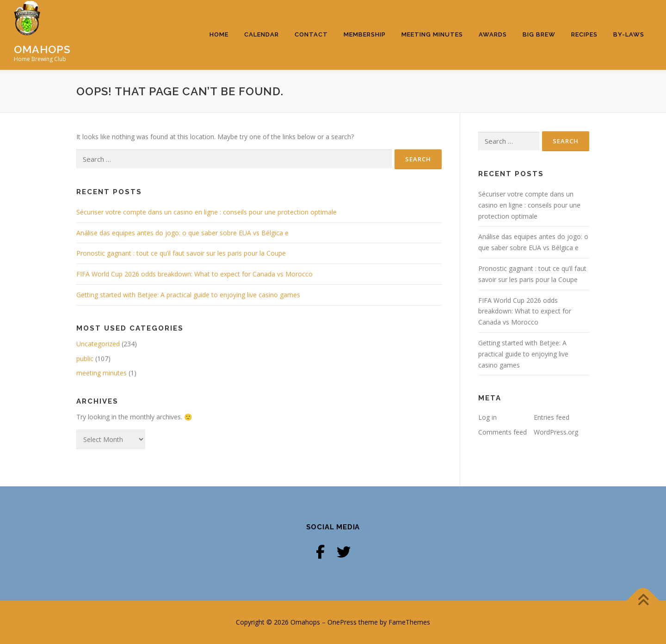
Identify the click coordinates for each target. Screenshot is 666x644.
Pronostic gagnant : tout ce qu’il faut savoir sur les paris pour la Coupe (181, 253)
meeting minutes (102, 373)
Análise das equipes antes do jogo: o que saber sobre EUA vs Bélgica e (182, 233)
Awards (493, 34)
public (85, 359)
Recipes (584, 34)
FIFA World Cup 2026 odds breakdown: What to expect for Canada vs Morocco (194, 274)
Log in (487, 417)
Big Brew (539, 34)
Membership (365, 34)
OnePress (342, 622)
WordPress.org (556, 432)
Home (219, 34)
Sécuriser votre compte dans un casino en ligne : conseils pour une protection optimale (207, 212)
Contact (311, 34)
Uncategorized (98, 344)
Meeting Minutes (432, 34)
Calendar (262, 34)
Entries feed (552, 417)
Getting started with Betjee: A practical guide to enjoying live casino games (188, 295)
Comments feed (503, 432)
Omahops (42, 49)
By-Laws (629, 34)
